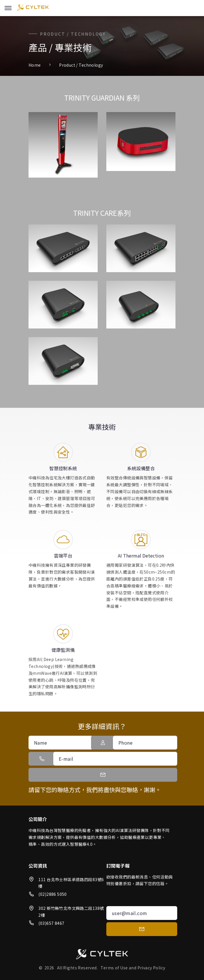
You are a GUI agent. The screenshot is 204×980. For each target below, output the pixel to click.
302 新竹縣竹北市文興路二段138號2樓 (71, 912)
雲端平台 (63, 556)
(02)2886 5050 (52, 894)
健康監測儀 (63, 650)
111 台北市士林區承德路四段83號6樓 (71, 883)
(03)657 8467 (51, 923)
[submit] (142, 929)
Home (35, 65)
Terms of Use (114, 968)
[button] (103, 743)
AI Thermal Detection (141, 556)
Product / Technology (81, 65)
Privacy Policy (151, 968)
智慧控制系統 (63, 468)
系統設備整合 (141, 468)
